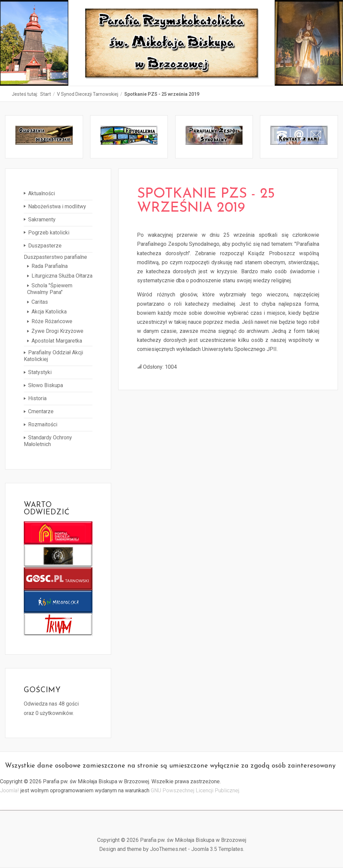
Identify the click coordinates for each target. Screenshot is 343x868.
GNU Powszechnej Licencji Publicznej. (195, 790)
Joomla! (10, 790)
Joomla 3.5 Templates (217, 849)
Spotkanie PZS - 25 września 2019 (206, 201)
